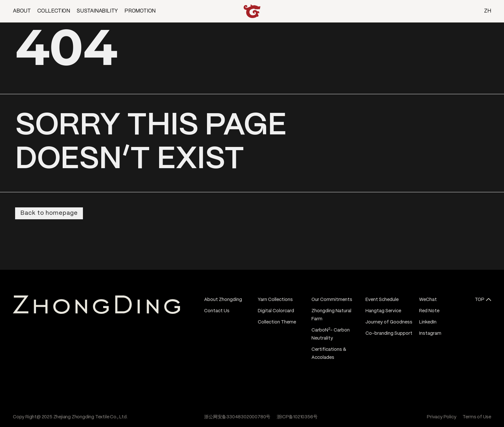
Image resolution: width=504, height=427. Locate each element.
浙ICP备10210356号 (297, 417)
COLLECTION (54, 11)
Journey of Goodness (389, 322)
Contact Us (217, 311)
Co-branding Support (389, 333)
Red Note (429, 311)
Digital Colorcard (276, 311)
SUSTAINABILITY (97, 11)
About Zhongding (223, 300)
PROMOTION (140, 11)
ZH (488, 11)
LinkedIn (428, 322)
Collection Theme (277, 322)
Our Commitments (332, 300)
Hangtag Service (383, 311)
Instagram (430, 333)
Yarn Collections (275, 300)
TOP (480, 300)
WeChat (428, 300)
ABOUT (22, 11)
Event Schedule (382, 300)
